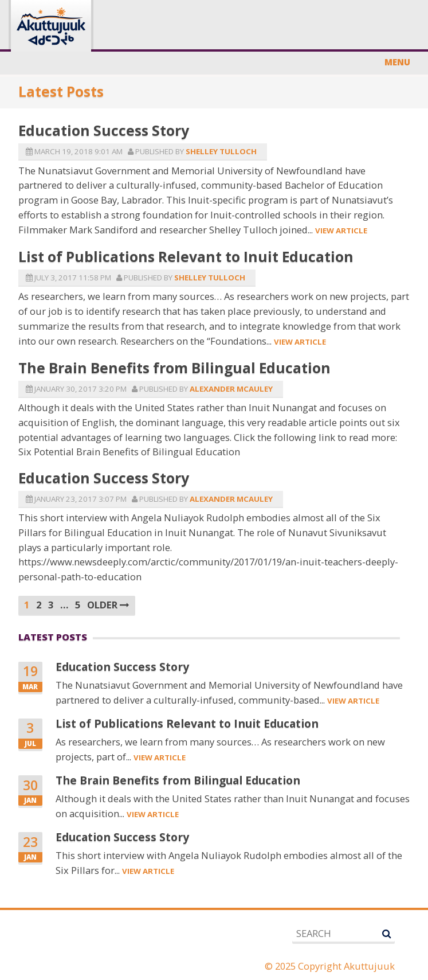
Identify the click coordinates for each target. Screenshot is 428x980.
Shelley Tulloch (221, 151)
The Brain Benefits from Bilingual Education (174, 368)
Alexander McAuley (231, 389)
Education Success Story (104, 130)
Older (108, 605)
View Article (341, 231)
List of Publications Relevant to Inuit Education (186, 256)
